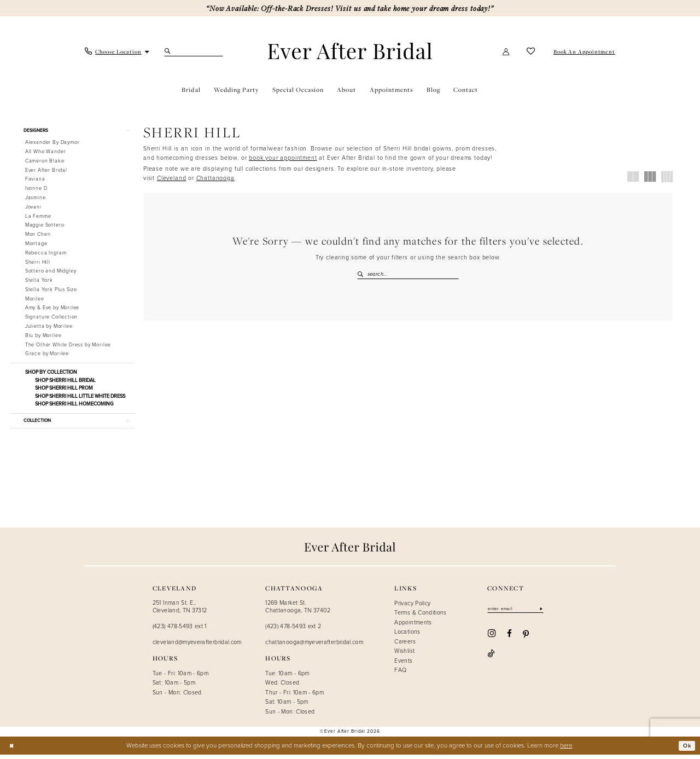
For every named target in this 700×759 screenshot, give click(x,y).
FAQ (400, 674)
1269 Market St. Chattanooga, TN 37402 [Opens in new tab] (298, 610)
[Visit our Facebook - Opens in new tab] (509, 638)
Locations (407, 636)
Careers (405, 646)
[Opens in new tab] (283, 158)
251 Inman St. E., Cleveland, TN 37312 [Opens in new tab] (180, 610)
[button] (506, 51)
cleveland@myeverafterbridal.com (197, 646)
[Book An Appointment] (584, 52)
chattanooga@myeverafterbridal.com (314, 646)
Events (403, 665)
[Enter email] (518, 614)
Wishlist (404, 655)
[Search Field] (194, 51)
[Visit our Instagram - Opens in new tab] (492, 638)
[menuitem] (117, 52)
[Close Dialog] (12, 750)
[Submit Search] (169, 51)
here (566, 749)
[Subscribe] (547, 614)
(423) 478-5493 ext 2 (293, 630)
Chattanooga (215, 178)
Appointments (413, 627)
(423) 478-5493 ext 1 (180, 630)
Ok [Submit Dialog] (686, 750)
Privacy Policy (412, 607)
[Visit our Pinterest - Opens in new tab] (526, 639)
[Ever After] (350, 51)
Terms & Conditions (420, 617)
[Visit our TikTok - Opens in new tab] (544, 638)
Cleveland (171, 178)
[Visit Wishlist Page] (531, 51)
